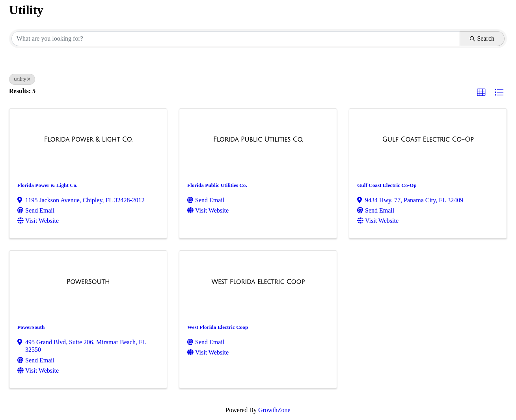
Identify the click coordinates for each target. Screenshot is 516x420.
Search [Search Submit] (482, 38)
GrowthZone (274, 410)
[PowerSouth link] (88, 282)
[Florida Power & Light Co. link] (88, 140)
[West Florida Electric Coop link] (258, 282)
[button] (481, 93)
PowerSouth (31, 327)
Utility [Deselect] (22, 79)
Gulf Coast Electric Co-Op (387, 185)
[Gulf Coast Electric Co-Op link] (428, 140)
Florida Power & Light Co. (48, 185)
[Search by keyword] (236, 39)
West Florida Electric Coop (218, 327)
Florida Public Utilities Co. (217, 185)
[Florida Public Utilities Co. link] (258, 140)
